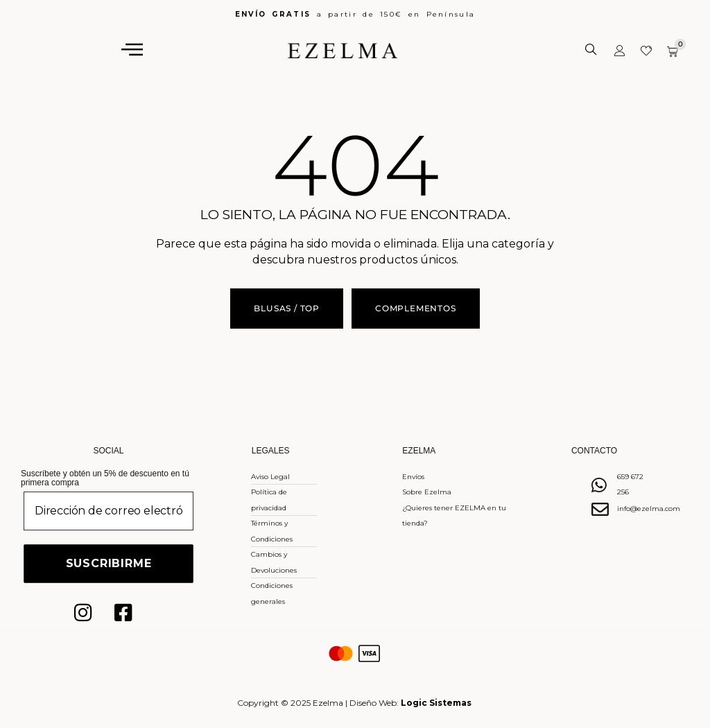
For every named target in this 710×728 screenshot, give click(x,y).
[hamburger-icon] (132, 50)
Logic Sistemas (436, 703)
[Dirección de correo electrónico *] (109, 511)
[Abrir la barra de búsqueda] (592, 50)
